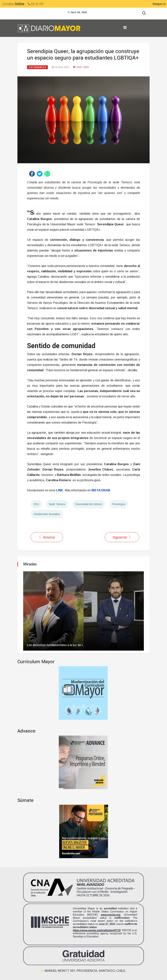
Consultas (13, 4)
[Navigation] (125, 27)
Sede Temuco (57, 504)
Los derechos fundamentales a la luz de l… (56, 645)
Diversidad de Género (89, 504)
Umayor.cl (159, 4)
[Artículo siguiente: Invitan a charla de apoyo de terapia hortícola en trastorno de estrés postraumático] (122, 537)
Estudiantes (37, 67)
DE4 (36, 504)
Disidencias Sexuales (47, 514)
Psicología (119, 504)
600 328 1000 (36, 4)
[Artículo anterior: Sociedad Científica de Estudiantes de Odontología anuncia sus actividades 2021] (47, 537)
